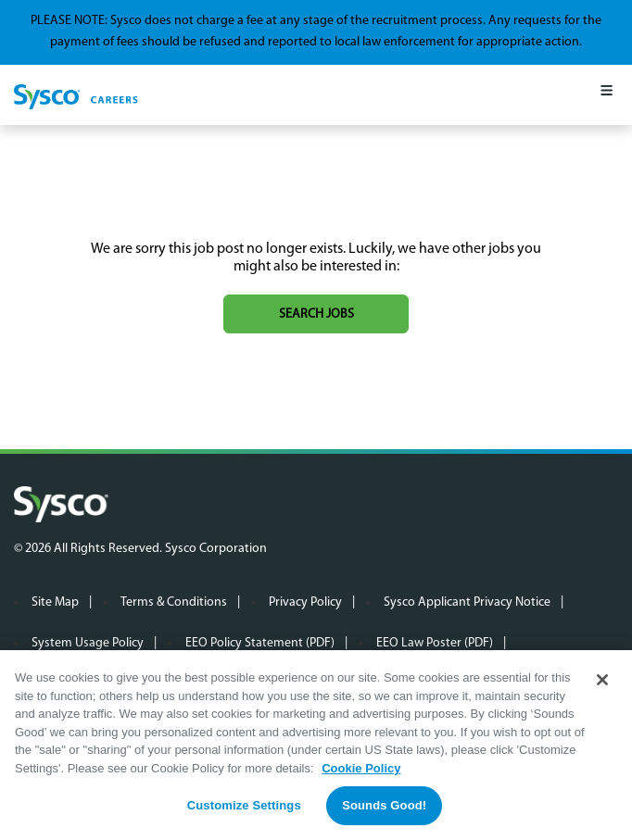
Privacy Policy (305, 602)
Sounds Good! (384, 805)
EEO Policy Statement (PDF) (260, 643)
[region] (316, 745)
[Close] (602, 680)
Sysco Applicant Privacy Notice (467, 602)
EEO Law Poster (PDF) (435, 643)
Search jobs (316, 314)
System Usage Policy (88, 643)
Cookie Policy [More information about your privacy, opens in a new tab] (361, 768)
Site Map (55, 602)
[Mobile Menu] (607, 95)
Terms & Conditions (174, 602)
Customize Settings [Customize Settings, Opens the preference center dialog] (244, 805)
